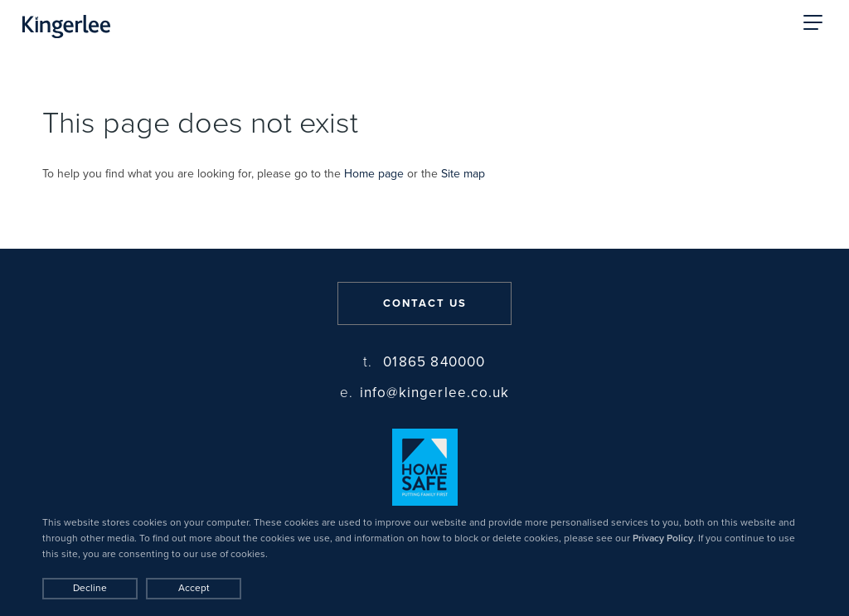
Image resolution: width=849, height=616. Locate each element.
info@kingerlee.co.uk (425, 393)
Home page (374, 174)
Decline (90, 588)
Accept (194, 588)
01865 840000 (424, 362)
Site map (463, 174)
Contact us (425, 303)
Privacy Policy (663, 538)
